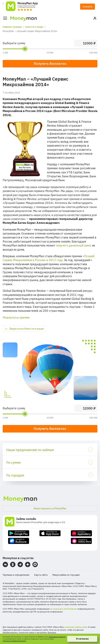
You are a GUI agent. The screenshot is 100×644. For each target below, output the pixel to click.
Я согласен (82, 639)
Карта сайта (41, 575)
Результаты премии (16, 317)
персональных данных (57, 637)
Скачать (87, 7)
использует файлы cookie (76, 627)
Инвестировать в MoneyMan (50, 508)
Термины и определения (16, 575)
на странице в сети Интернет (63, 609)
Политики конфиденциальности (14, 641)
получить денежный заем (73, 245)
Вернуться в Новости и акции (27, 329)
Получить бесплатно (50, 429)
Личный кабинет (95, 18)
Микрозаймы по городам (66, 575)
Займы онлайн (26, 519)
